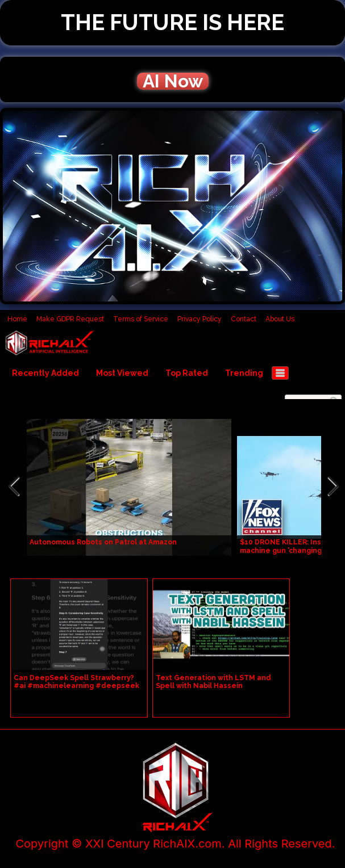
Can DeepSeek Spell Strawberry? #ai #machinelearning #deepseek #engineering (76, 686)
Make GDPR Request (70, 319)
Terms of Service (141, 319)
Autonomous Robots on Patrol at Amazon (103, 542)
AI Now (173, 81)
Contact (244, 319)
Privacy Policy (199, 319)
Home (17, 319)
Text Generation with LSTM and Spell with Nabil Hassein (213, 682)
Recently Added (45, 373)
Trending (244, 373)
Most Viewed (122, 373)
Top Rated (187, 373)
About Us (280, 319)
